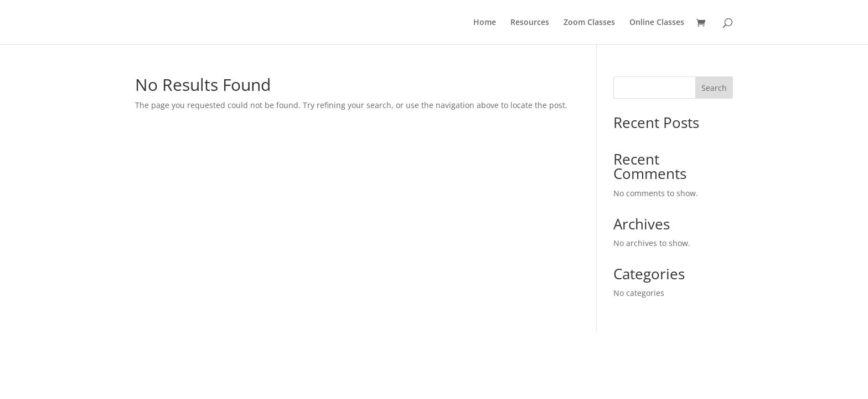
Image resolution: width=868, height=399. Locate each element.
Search (714, 88)
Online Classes (657, 23)
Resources (530, 23)
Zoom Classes (589, 23)
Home (485, 23)
